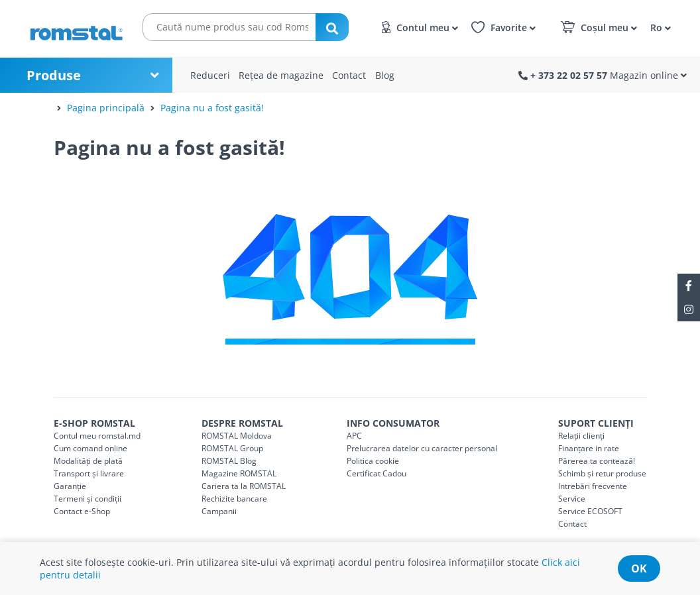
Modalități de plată (88, 461)
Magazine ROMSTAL (239, 473)
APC (354, 436)
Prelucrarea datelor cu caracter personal (422, 448)
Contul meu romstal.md (97, 436)
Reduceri (210, 75)
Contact (349, 75)
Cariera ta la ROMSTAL (244, 486)
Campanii (219, 511)
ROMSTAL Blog (229, 461)
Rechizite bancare (234, 499)
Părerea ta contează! (597, 461)
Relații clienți (581, 436)
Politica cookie (373, 461)
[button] (659, 27)
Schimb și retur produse (602, 473)
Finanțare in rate (589, 448)
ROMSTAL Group (232, 448)
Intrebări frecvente (593, 486)
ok (639, 568)
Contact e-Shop (82, 511)
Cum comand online (90, 448)
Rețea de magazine (281, 75)
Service (572, 499)
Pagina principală (106, 108)
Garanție (70, 486)
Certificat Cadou (377, 473)
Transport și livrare (89, 473)
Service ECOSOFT (590, 511)
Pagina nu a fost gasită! (212, 108)
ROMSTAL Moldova (237, 436)
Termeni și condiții (87, 499)
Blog (385, 75)
